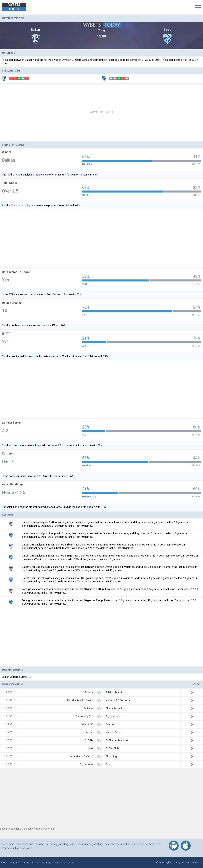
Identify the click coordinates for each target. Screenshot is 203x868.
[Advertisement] (101, 113)
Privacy (36, 863)
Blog (3, 863)
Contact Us (60, 863)
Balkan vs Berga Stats (17, 677)
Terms (26, 863)
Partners (15, 863)
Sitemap (46, 863)
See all (196, 684)
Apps (71, 863)
